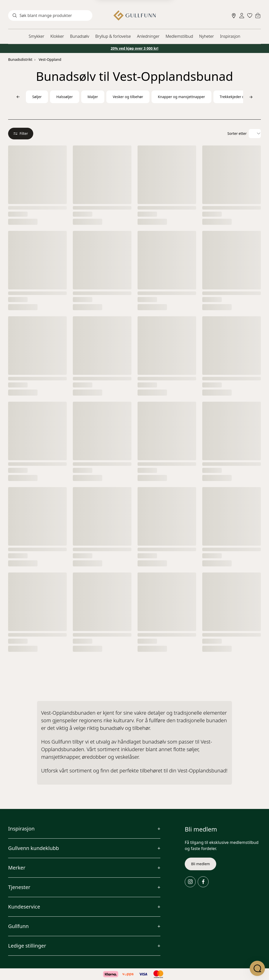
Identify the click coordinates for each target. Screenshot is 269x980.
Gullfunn (18, 926)
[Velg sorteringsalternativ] (255, 134)
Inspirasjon (230, 36)
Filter (21, 133)
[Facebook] (203, 882)
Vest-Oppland (50, 59)
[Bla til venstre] (18, 97)
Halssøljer (65, 97)
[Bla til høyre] (251, 97)
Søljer (37, 97)
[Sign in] (242, 16)
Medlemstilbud (179, 36)
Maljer (93, 97)
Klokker (57, 36)
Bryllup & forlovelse (113, 36)
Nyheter (207, 36)
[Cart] (258, 15)
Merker (17, 868)
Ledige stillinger (27, 946)
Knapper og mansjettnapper (181, 97)
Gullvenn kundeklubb (33, 848)
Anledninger (148, 36)
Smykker (36, 36)
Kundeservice (24, 907)
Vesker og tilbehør (128, 97)
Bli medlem (200, 864)
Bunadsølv (80, 36)
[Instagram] (190, 882)
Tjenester (19, 887)
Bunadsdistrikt (20, 59)
